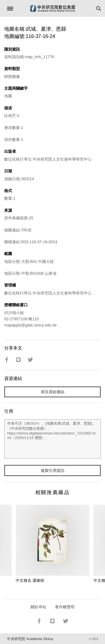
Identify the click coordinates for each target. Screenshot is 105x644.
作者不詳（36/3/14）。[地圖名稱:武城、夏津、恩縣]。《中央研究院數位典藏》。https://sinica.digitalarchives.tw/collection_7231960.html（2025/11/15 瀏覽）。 (53, 439)
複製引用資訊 (53, 470)
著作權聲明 (65, 607)
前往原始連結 (53, 392)
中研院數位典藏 (53, 8)
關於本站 (38, 607)
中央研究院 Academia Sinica (30, 639)
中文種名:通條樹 (30, 580)
